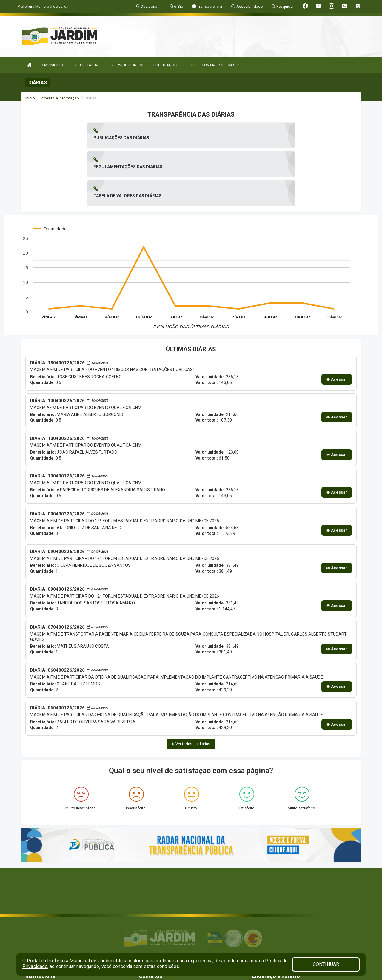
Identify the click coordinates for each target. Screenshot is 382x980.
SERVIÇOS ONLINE (128, 65)
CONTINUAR (326, 964)
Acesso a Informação (60, 98)
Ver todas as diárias (191, 686)
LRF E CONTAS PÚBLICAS (215, 65)
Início (30, 98)
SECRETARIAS (89, 65)
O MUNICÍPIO (53, 65)
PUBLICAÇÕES (168, 65)
